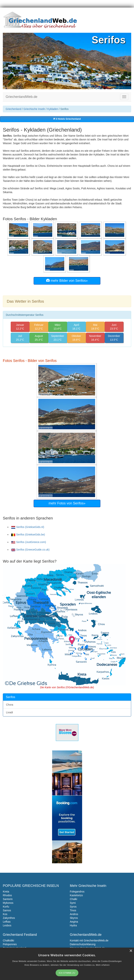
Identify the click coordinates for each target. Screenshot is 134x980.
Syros (73, 907)
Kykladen (53, 109)
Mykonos (8, 903)
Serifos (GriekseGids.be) (28, 535)
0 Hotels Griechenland (67, 119)
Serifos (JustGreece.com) (29, 542)
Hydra (73, 925)
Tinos (73, 910)
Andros (74, 914)
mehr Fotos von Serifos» (67, 503)
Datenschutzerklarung (83, 944)
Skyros (74, 918)
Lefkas (7, 922)
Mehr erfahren (103, 965)
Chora (10, 705)
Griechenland (13, 109)
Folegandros (77, 892)
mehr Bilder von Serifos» (67, 281)
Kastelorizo (76, 895)
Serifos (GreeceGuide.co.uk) (30, 550)
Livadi (9, 712)
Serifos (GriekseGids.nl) (28, 527)
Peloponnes (10, 944)
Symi (73, 903)
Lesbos (7, 925)
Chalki (74, 899)
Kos (5, 914)
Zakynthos (9, 918)
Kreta (6, 892)
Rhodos (7, 895)
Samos (7, 910)
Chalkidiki (8, 940)
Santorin (8, 899)
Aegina (74, 922)
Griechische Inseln (34, 109)
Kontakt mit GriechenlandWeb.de (89, 940)
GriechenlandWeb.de (22, 97)
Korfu (6, 907)
